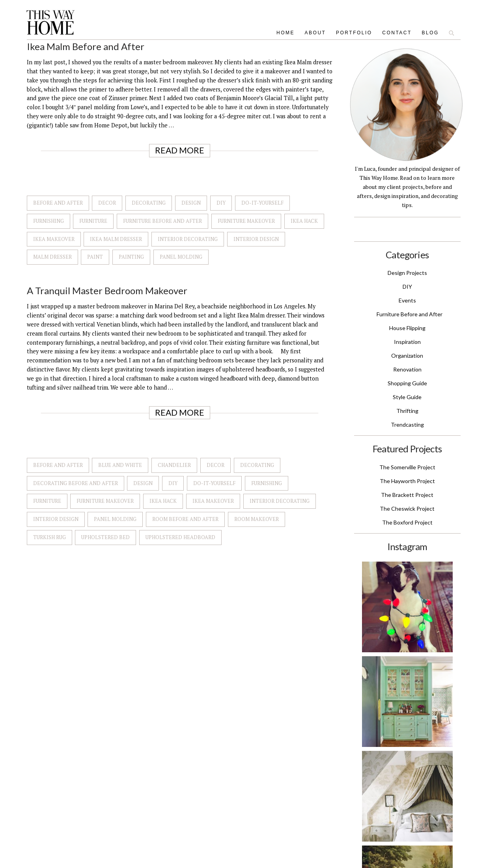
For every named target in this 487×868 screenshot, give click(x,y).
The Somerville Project (407, 467)
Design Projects (407, 273)
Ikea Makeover (54, 239)
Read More (180, 150)
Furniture (93, 221)
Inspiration (407, 342)
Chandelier (174, 465)
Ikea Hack (304, 221)
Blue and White (120, 465)
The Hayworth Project (407, 481)
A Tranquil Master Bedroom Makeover (107, 290)
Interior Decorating (188, 239)
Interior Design (256, 239)
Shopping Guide (407, 383)
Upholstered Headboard (180, 537)
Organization (407, 356)
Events (407, 300)
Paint (95, 257)
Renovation (407, 369)
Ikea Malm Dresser (116, 239)
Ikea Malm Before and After (86, 46)
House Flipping (407, 328)
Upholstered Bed (105, 537)
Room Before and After (185, 519)
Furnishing (49, 221)
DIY (221, 203)
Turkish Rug (49, 537)
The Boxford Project (407, 522)
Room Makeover (257, 519)
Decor (107, 203)
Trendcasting (407, 425)
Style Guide (407, 397)
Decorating (149, 203)
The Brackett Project (407, 495)
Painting (131, 257)
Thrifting (407, 411)
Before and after (58, 203)
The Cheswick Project (407, 509)
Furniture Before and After (162, 221)
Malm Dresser (52, 257)
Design (191, 203)
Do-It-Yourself (262, 203)
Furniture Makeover (246, 221)
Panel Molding (181, 257)
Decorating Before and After (76, 483)
